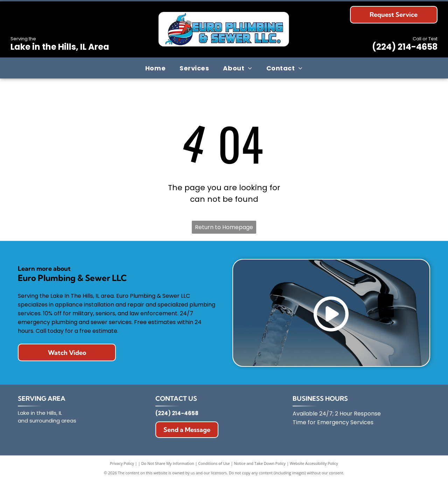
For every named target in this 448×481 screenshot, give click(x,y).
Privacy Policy (122, 463)
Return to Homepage (224, 227)
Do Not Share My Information (168, 463)
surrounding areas (53, 421)
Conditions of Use (214, 463)
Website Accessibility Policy (314, 463)
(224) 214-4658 (405, 47)
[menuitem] (155, 68)
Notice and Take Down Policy (260, 463)
